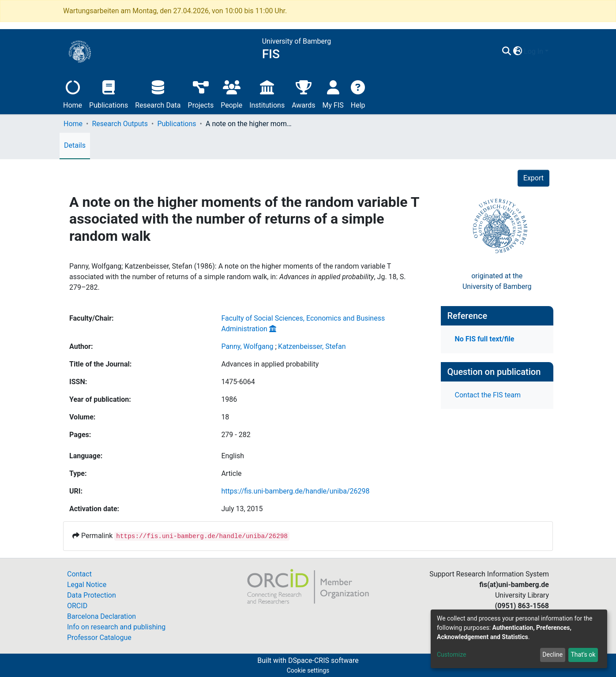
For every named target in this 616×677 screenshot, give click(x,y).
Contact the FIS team (488, 395)
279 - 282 (236, 435)
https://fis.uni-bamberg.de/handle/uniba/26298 (295, 491)
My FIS (333, 93)
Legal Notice (87, 585)
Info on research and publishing (116, 627)
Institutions (267, 93)
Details (75, 145)
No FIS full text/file (485, 339)
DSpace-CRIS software (323, 660)
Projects (201, 93)
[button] (517, 52)
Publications (109, 93)
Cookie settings (308, 670)
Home (73, 93)
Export (533, 178)
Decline (552, 655)
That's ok (583, 655)
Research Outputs (120, 124)
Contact (79, 574)
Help (358, 93)
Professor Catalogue (99, 638)
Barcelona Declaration (101, 616)
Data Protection (92, 595)
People (231, 93)
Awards (303, 93)
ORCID (77, 606)
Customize (451, 655)
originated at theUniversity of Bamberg (497, 281)
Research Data (158, 93)
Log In (533, 51)
